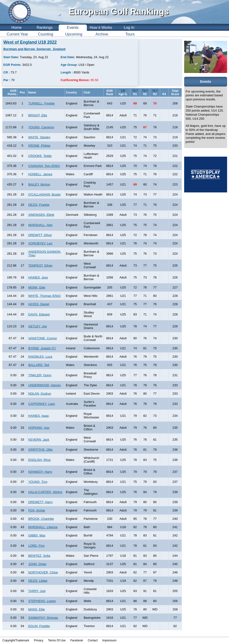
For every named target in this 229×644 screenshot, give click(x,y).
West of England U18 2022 (30, 42)
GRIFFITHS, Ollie (41, 450)
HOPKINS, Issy (39, 428)
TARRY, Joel (37, 591)
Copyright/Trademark (16, 640)
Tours (130, 34)
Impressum (109, 640)
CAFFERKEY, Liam (42, 404)
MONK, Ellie (37, 287)
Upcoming (74, 34)
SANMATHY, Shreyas (43, 618)
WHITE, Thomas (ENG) (45, 296)
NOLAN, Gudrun (40, 394)
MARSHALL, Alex (41, 225)
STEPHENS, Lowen (42, 601)
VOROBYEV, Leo (40, 243)
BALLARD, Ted (39, 365)
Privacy (39, 640)
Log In (129, 28)
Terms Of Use (57, 640)
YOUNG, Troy (38, 482)
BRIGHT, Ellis (38, 115)
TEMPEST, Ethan (40, 265)
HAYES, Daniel (39, 304)
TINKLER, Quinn (40, 375)
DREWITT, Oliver (40, 235)
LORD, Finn (37, 546)
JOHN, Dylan (37, 564)
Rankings (45, 28)
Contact (93, 640)
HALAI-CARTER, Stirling (45, 492)
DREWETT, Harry (41, 502)
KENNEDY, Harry (40, 472)
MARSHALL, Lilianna (43, 527)
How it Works (101, 28)
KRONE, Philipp (39, 146)
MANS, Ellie (37, 609)
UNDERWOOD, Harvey (45, 385)
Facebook (77, 640)
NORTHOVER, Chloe (43, 572)
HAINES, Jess (38, 277)
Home (17, 28)
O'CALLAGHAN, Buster (45, 194)
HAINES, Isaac (39, 416)
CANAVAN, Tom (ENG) (44, 166)
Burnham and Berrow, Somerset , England (34, 49)
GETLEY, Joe (38, 326)
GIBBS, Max (37, 535)
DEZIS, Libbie (38, 581)
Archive (102, 34)
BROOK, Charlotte (41, 519)
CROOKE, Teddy (40, 156)
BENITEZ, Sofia (39, 556)
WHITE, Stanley (39, 137)
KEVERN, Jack (39, 440)
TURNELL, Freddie (42, 103)
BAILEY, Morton (39, 184)
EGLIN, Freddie (39, 626)
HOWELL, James (40, 174)
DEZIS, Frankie (39, 205)
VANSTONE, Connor (43, 338)
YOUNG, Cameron (41, 127)
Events (73, 28)
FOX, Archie (37, 510)
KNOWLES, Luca (40, 357)
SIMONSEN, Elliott (41, 215)
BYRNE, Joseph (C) (42, 348)
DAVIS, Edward (39, 314)
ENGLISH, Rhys (40, 460)
